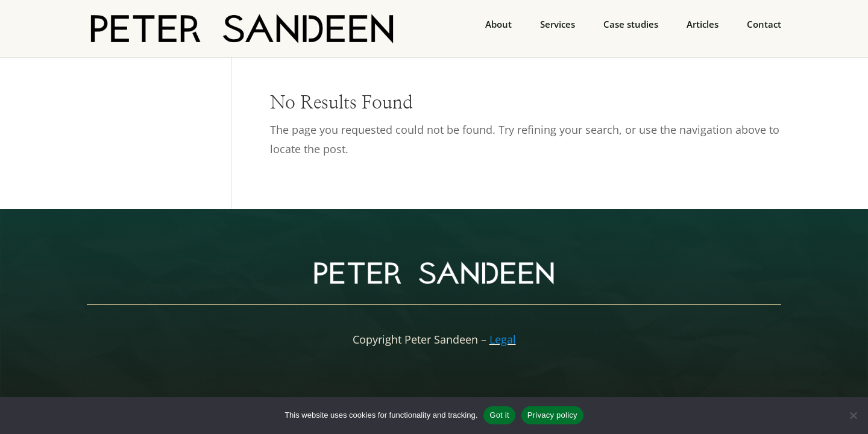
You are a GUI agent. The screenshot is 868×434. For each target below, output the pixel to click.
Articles (703, 25)
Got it (499, 415)
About (498, 25)
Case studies (631, 25)
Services (558, 25)
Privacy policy (552, 415)
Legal (503, 339)
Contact (764, 25)
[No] (853, 415)
